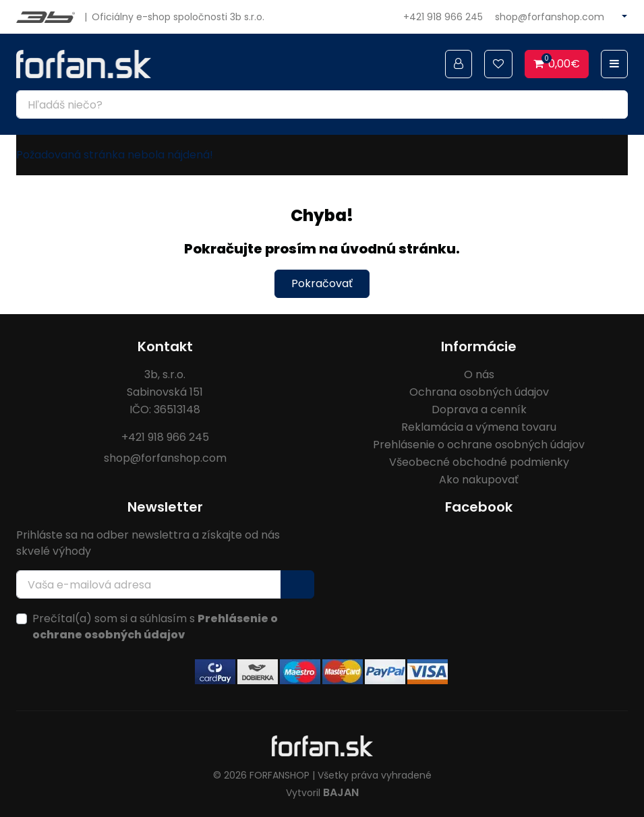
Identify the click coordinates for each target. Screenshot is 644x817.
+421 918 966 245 (443, 17)
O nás (479, 374)
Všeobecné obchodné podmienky (479, 462)
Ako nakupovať (479, 480)
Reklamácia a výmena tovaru (479, 427)
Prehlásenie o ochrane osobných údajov (479, 445)
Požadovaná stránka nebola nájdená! (115, 155)
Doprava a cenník (479, 410)
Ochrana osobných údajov (479, 392)
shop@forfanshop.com (550, 17)
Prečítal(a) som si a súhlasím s (155, 627)
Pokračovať (322, 283)
